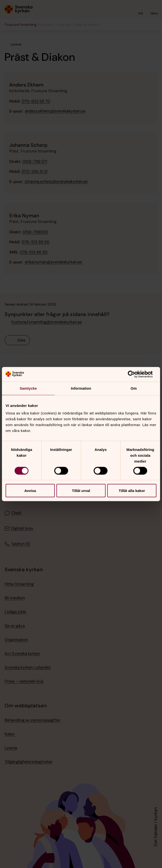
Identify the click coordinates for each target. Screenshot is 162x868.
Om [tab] (134, 388)
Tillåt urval (81, 491)
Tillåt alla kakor (132, 491)
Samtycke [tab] (28, 388)
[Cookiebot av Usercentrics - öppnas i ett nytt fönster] (135, 374)
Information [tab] (81, 388)
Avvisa (30, 491)
